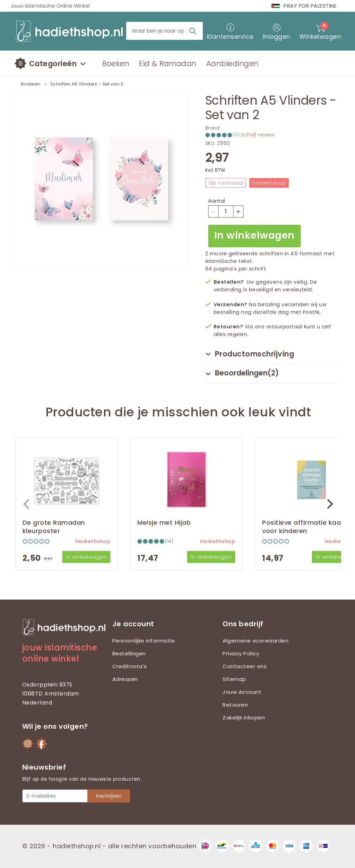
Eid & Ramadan (168, 64)
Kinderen (31, 84)
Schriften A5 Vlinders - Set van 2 (87, 84)
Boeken (116, 64)
